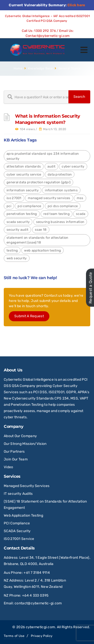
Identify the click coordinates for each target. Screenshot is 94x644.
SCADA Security (18, 531)
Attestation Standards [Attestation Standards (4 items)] (24, 166)
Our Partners (14, 452)
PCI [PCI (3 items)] (9, 206)
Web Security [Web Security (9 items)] (17, 258)
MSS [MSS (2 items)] (80, 198)
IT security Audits (18, 494)
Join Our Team (16, 459)
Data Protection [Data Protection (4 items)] (60, 174)
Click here (76, 5)
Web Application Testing (23, 515)
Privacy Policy (42, 636)
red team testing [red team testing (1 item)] (57, 214)
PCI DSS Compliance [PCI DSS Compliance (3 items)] (63, 206)
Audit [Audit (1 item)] (52, 166)
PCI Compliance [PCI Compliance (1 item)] (29, 206)
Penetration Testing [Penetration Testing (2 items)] (22, 214)
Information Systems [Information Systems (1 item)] (61, 190)
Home (18, 68)
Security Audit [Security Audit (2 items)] (17, 230)
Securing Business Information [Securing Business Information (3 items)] (60, 222)
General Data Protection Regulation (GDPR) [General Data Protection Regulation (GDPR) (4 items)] (38, 182)
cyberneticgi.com (40, 627)
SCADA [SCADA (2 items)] (81, 214)
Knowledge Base (40, 68)
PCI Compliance (17, 523)
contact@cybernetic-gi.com (38, 603)
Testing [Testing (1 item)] (12, 250)
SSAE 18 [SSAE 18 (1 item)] (41, 230)
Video (9, 467)
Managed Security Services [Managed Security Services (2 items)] (49, 198)
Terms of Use (14, 636)
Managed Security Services (27, 486)
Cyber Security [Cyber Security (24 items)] (73, 166)
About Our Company (20, 436)
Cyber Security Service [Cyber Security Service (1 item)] (24, 174)
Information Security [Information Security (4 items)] (23, 190)
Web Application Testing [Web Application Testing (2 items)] (42, 250)
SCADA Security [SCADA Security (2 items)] (18, 222)
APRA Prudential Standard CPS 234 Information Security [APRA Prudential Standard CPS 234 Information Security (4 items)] (43, 156)
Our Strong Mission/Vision (25, 444)
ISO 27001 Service (19, 539)
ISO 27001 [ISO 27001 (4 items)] (14, 198)
